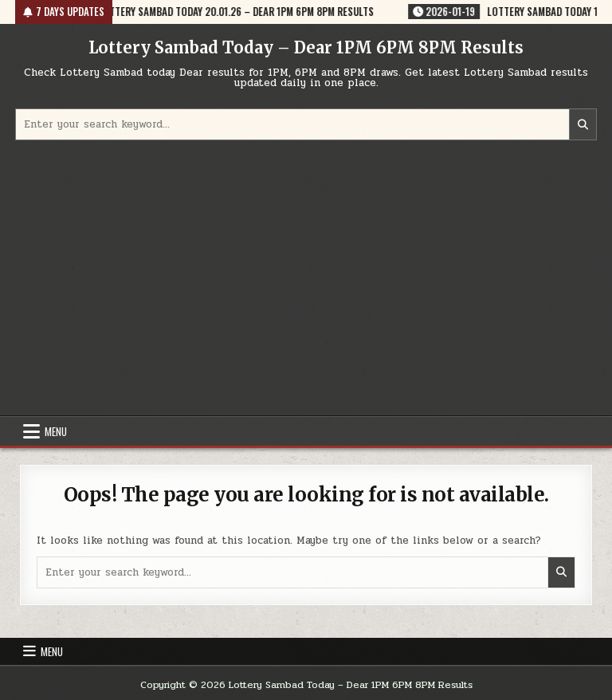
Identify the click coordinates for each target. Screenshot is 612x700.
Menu (56, 431)
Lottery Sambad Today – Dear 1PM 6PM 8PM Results (306, 47)
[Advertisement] (306, 280)
